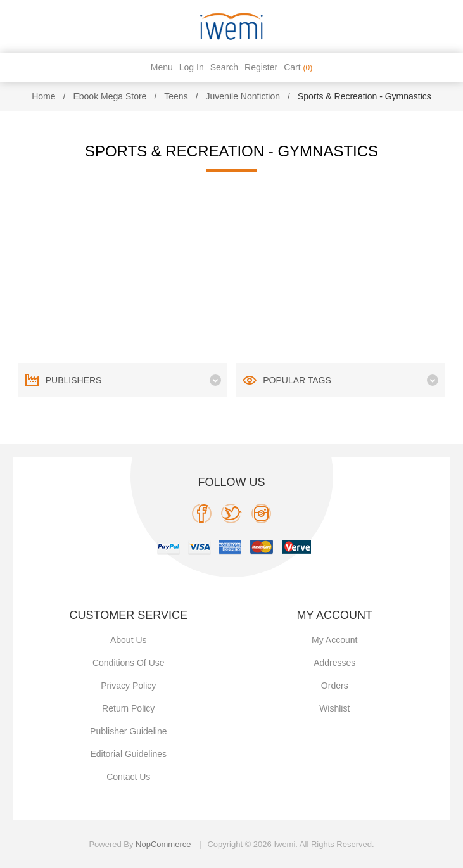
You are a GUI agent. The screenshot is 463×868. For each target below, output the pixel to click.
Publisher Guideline (128, 731)
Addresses (334, 663)
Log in (192, 67)
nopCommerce (163, 844)
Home (43, 96)
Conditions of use (129, 663)
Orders (335, 686)
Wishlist (334, 708)
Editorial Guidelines (128, 754)
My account (334, 640)
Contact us (128, 777)
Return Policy (128, 708)
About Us (129, 640)
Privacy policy (128, 686)
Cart (298, 67)
